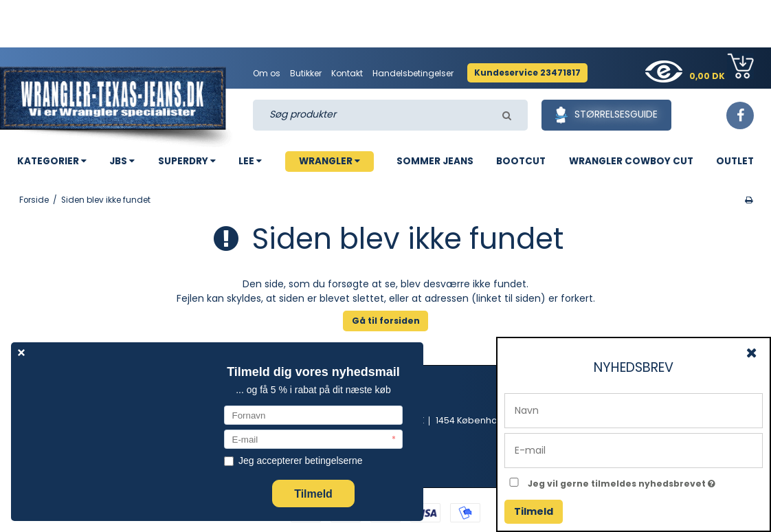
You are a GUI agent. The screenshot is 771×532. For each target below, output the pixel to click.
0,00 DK (722, 67)
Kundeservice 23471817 (527, 73)
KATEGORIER (52, 161)
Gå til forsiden (386, 321)
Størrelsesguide (606, 115)
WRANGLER (329, 161)
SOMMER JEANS (435, 161)
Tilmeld (534, 511)
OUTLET (735, 161)
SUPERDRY (187, 161)
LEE (250, 161)
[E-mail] (634, 450)
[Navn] (634, 410)
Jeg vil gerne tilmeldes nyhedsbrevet (645, 481)
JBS (122, 161)
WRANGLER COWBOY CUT (631, 161)
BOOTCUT (521, 161)
